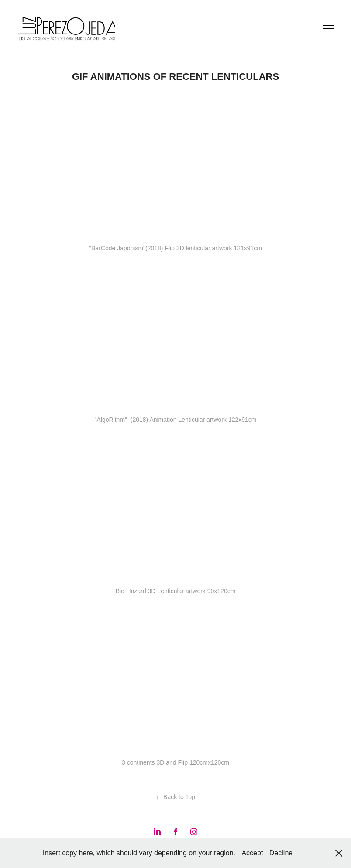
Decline (281, 853)
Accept (252, 853)
